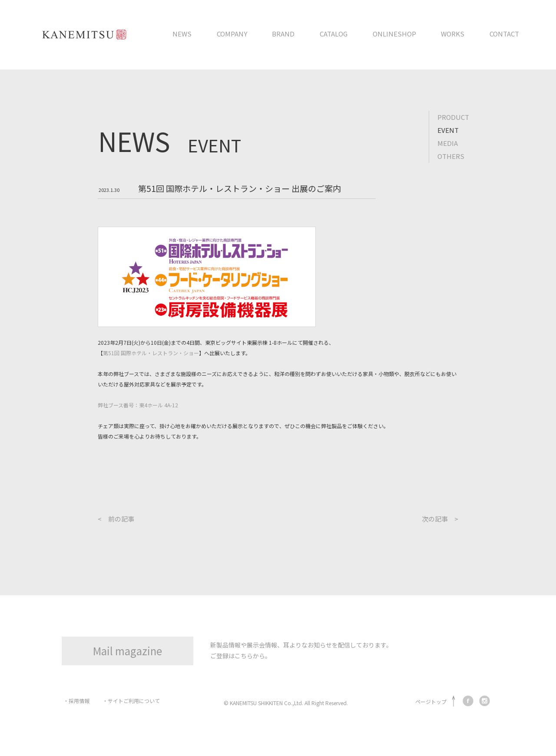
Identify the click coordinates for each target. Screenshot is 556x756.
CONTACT (504, 34)
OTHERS (451, 156)
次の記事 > (440, 519)
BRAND (283, 34)
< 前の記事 (116, 519)
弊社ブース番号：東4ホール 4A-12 (138, 405)
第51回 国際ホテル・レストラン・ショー (151, 353)
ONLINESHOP (394, 34)
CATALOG (334, 34)
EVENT (448, 130)
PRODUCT (453, 117)
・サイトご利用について (131, 701)
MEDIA (448, 143)
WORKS (453, 34)
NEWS (182, 34)
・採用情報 (76, 701)
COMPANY (232, 34)
